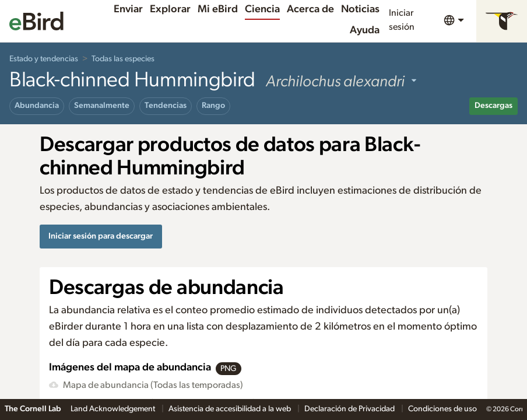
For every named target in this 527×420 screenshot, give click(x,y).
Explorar (170, 9)
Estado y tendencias (44, 59)
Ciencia (262, 9)
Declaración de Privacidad (350, 409)
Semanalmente (102, 106)
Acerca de (310, 9)
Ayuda (365, 30)
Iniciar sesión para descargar (101, 236)
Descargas (493, 106)
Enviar (128, 9)
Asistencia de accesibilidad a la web (231, 409)
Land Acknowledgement (114, 409)
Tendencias (166, 106)
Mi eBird (218, 9)
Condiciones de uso (442, 409)
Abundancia (37, 106)
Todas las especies (123, 59)
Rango (213, 106)
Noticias (360, 9)
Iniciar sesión (402, 20)
